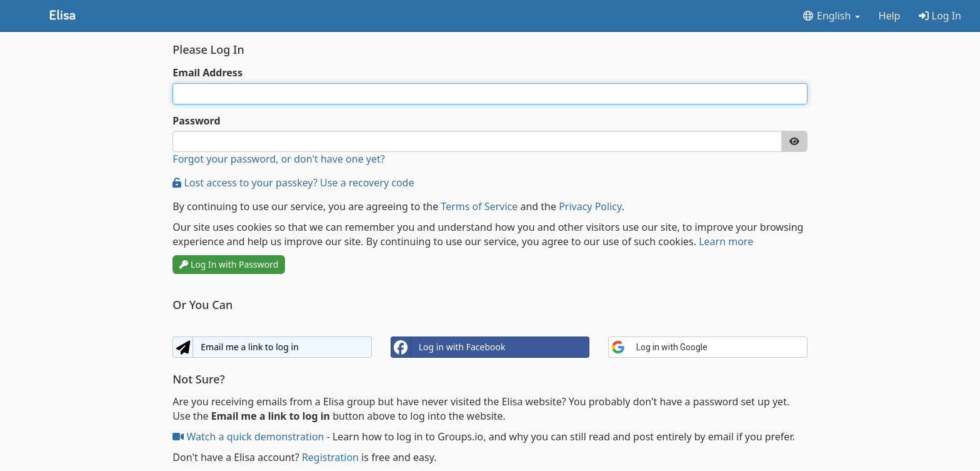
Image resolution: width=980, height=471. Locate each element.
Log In (940, 16)
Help (890, 16)
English (831, 16)
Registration (330, 457)
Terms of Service (479, 206)
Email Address (207, 73)
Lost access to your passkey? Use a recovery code (293, 183)
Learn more (726, 241)
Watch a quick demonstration (249, 437)
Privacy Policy (590, 206)
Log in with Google (659, 347)
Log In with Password (229, 264)
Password (196, 121)
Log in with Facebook (448, 347)
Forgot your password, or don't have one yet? (278, 159)
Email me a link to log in (236, 347)
